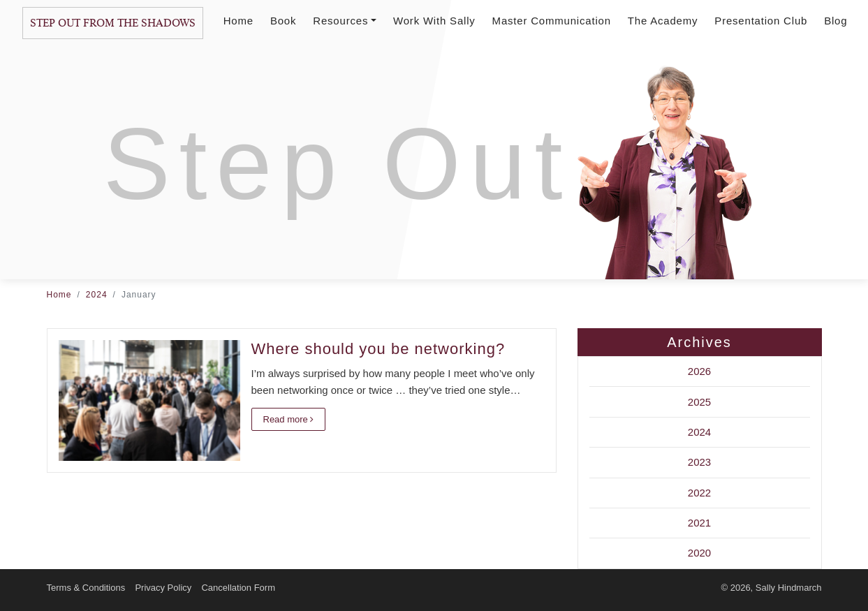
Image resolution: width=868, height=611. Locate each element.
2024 (97, 295)
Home (238, 21)
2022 (699, 493)
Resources (345, 21)
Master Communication (552, 21)
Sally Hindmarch (789, 588)
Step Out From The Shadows (113, 23)
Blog (836, 21)
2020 (699, 553)
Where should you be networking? (378, 349)
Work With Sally (434, 21)
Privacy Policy (163, 588)
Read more (289, 419)
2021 (699, 523)
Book (283, 21)
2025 (699, 402)
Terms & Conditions (86, 588)
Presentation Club (761, 21)
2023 (699, 462)
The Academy (663, 21)
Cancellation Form (238, 588)
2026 (699, 371)
